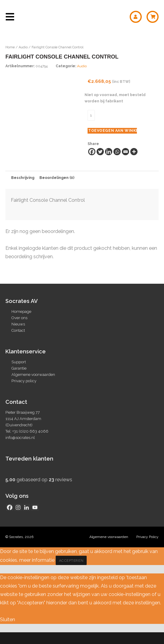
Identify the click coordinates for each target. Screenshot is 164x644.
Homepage (21, 323)
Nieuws (18, 336)
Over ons (19, 330)
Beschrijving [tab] (23, 189)
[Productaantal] (91, 115)
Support (19, 374)
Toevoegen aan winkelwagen (113, 131)
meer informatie (37, 572)
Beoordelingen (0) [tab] (57, 189)
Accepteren (71, 572)
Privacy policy (24, 393)
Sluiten (8, 631)
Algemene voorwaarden (33, 386)
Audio (23, 47)
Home (10, 47)
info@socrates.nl (20, 449)
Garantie (19, 380)
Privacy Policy (147, 549)
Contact (18, 342)
